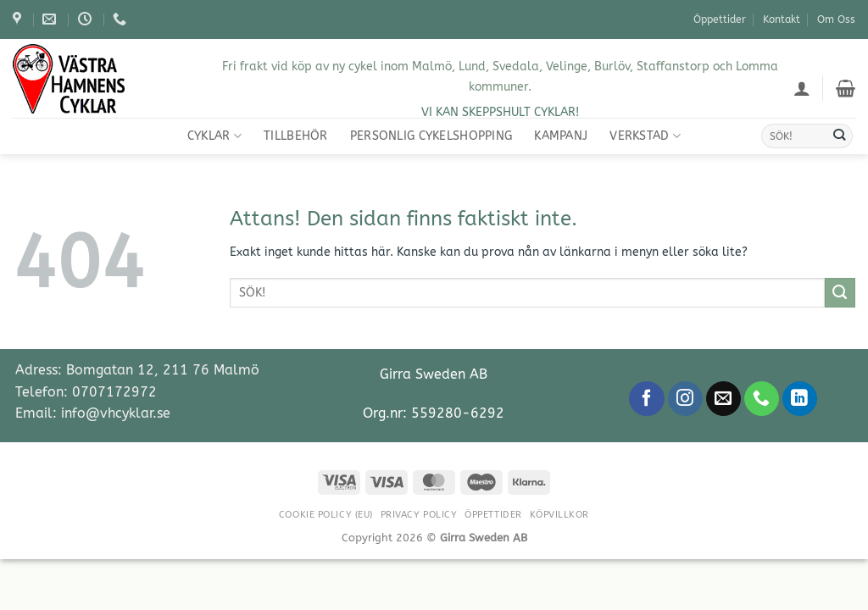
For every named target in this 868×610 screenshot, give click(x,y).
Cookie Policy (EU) (326, 515)
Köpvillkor (560, 515)
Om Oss (836, 19)
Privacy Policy (419, 515)
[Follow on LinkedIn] (800, 399)
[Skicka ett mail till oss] (723, 399)
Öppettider (720, 19)
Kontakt (782, 19)
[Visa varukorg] (846, 88)
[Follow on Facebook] (646, 399)
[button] (802, 88)
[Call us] (762, 399)
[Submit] (839, 136)
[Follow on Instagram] (685, 399)
